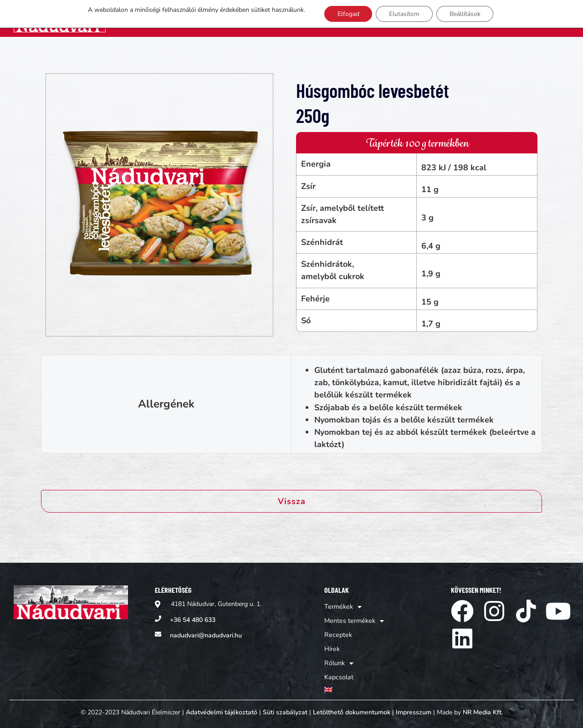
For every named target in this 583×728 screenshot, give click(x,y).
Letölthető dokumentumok (352, 709)
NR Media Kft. (483, 709)
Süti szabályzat (285, 709)
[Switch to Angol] (561, 18)
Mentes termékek (345, 18)
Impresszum (414, 709)
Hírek (446, 18)
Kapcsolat (529, 18)
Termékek (275, 18)
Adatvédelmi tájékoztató (222, 709)
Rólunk (483, 18)
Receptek (409, 18)
